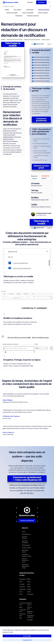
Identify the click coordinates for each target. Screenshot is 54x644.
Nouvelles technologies (12, 13)
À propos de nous (23, 604)
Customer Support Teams (27, 555)
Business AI (23, 579)
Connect (22, 584)
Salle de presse (29, 604)
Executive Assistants (25, 542)
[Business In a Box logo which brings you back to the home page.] (11, 2)
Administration (19, 16)
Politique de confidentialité (20, 640)
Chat (21, 582)
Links (29, 584)
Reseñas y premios (30, 612)
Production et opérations (33, 16)
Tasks (29, 592)
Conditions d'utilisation (6, 640)
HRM (29, 579)
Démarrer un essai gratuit (41, 167)
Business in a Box (9, 637)
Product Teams (27, 548)
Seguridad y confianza (31, 616)
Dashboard (23, 589)
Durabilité (30, 620)
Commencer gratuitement (41, 120)
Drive (21, 594)
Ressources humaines (44, 10)
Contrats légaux (30, 10)
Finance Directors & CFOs (25, 560)
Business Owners (25, 538)
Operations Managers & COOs (26, 566)
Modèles (7, 10)
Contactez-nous (23, 611)
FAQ (21, 618)
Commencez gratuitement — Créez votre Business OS (27, 479)
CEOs (24, 532)
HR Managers (26, 545)
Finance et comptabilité (28, 13)
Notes (29, 587)
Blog (21, 607)
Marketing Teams (25, 551)
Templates (30, 594)
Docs (21, 592)
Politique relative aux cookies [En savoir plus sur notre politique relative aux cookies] (35, 640)
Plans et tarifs (29, 608)
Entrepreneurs (26, 534)
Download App (22, 615)
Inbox (29, 582)
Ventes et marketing (43, 13)
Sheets (29, 589)
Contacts (22, 587)
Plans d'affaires (18, 10)
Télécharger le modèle (13, 44)
